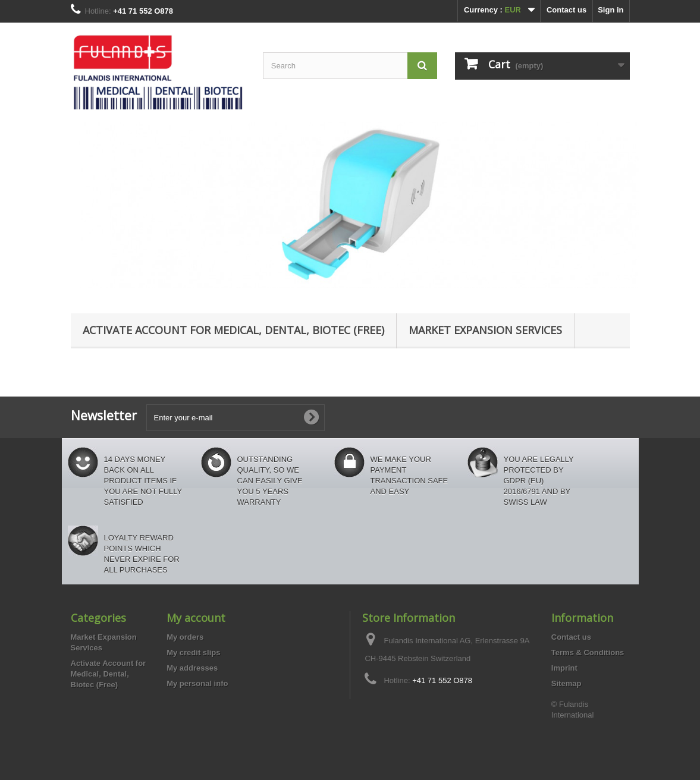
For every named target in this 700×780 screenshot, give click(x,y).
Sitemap (566, 683)
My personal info (197, 683)
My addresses (192, 668)
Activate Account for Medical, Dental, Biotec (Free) (233, 330)
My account (196, 618)
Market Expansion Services (485, 330)
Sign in (610, 10)
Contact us (566, 10)
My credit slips (193, 652)
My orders (185, 637)
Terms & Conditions (588, 652)
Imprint (564, 668)
